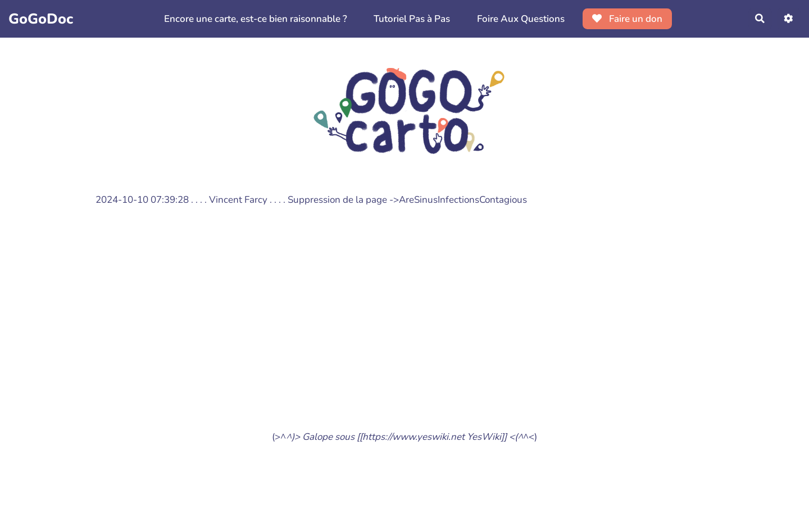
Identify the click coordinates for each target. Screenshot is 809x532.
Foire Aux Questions (520, 19)
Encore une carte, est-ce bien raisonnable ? (255, 19)
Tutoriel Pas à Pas (412, 19)
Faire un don (627, 19)
